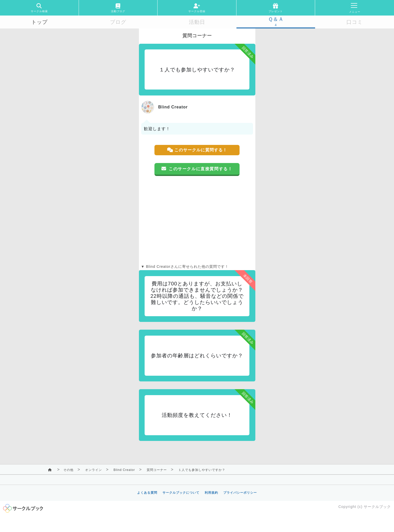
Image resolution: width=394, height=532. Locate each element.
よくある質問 (147, 493)
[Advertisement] (197, 220)
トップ (39, 22)
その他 (68, 470)
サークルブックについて (181, 493)
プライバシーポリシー (240, 493)
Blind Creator (124, 470)
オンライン (94, 470)
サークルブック (377, 507)
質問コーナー (157, 470)
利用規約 (211, 493)
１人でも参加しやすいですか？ (202, 470)
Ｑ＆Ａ (276, 19)
